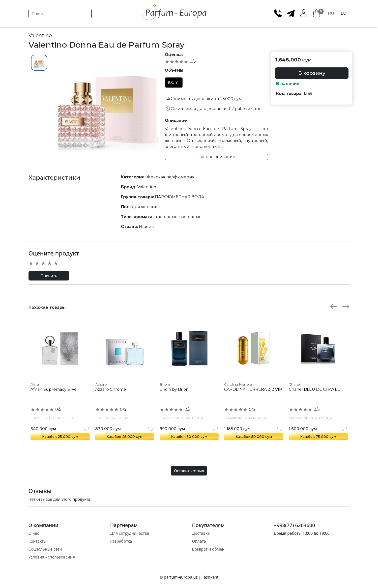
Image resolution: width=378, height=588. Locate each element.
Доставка (201, 533)
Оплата (199, 541)
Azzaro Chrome (111, 389)
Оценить (49, 276)
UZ (344, 14)
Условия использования (52, 557)
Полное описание (216, 157)
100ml (174, 82)
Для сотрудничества (130, 533)
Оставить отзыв (189, 471)
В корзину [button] (312, 73)
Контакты (38, 541)
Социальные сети (45, 549)
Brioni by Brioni (174, 389)
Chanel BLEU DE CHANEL (314, 389)
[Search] (60, 14)
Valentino (40, 35)
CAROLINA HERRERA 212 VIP (253, 389)
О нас (34, 533)
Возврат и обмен (208, 549)
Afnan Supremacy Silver (54, 389)
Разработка (121, 541)
